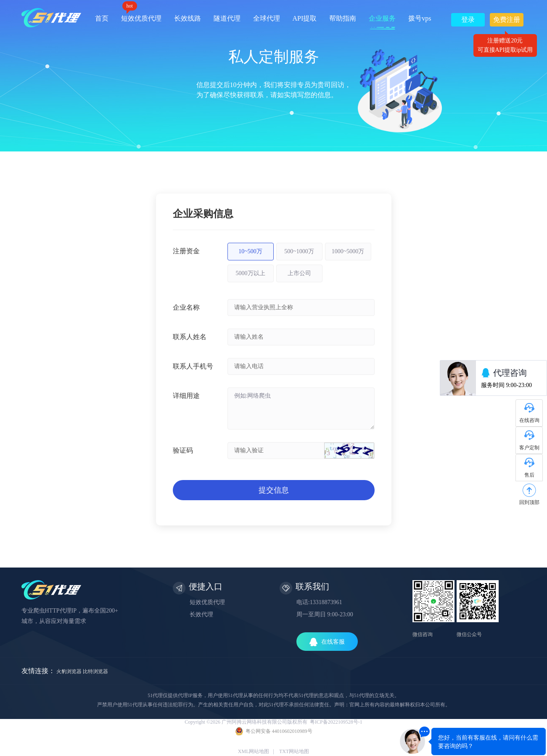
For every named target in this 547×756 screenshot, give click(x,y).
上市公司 (299, 273)
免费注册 (507, 21)
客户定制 (529, 448)
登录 (468, 20)
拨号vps (420, 18)
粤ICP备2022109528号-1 (336, 722)
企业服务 (382, 18)
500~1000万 (299, 251)
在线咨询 (529, 420)
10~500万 (250, 251)
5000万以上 (251, 273)
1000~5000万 (348, 251)
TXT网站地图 (294, 751)
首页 (102, 18)
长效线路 (188, 18)
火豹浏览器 (69, 671)
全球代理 (267, 18)
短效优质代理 (141, 15)
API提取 (305, 18)
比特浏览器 (95, 671)
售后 (529, 475)
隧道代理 (227, 18)
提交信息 (274, 490)
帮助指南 (343, 18)
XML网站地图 (254, 751)
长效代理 (201, 614)
